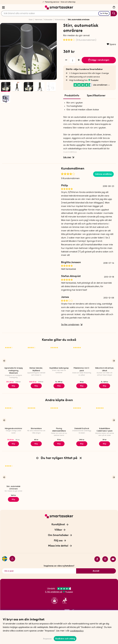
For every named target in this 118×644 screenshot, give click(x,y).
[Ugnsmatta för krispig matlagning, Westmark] (14, 356)
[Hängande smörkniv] (14, 415)
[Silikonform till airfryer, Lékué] (104, 356)
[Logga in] (11, 558)
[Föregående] (4, 360)
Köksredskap (60, 20)
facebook (97, 558)
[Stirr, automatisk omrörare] (14, 473)
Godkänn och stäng (65, 639)
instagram (105, 558)
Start (31, 20)
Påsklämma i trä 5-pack (82, 369)
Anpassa (47, 639)
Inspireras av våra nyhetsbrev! (59, 564)
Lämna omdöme (103, 174)
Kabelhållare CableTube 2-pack (105, 429)
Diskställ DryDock (82, 428)
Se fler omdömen (71, 325)
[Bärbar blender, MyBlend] (36, 356)
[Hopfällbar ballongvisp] (59, 356)
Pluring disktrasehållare (59, 429)
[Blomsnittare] (36, 415)
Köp (36, 386)
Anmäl (96, 569)
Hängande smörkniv (13, 428)
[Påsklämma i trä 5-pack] (82, 356)
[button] (54, 599)
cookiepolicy (77, 631)
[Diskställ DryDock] (82, 415)
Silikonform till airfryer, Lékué (105, 369)
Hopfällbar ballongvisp (59, 368)
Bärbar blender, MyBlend (36, 369)
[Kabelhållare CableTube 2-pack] (104, 415)
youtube (113, 558)
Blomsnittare (36, 428)
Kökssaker (48, 20)
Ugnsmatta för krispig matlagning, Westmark (14, 371)
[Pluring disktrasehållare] (59, 415)
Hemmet (38, 20)
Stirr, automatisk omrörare (13, 486)
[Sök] (59, 13)
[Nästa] (53, 76)
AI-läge (104, 13)
